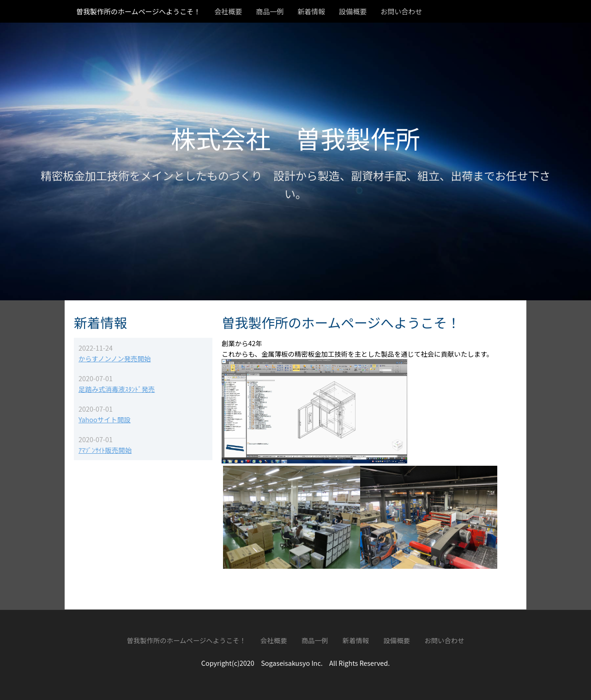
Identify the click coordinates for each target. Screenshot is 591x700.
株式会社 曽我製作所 (295, 138)
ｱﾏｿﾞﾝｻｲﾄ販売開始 (105, 450)
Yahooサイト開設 (105, 419)
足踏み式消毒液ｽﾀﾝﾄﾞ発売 (117, 389)
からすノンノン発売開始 (115, 358)
